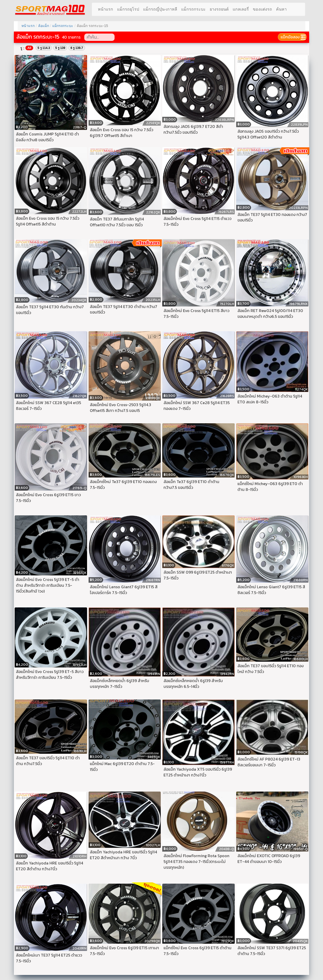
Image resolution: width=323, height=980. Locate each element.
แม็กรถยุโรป (128, 9)
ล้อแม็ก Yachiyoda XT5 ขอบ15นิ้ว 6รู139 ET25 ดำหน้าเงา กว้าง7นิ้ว (198, 772)
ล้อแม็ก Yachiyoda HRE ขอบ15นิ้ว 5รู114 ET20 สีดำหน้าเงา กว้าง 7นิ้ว (123, 855)
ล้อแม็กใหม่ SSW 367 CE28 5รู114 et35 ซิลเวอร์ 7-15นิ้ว (48, 406)
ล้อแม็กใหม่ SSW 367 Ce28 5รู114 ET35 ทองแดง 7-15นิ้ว (197, 406)
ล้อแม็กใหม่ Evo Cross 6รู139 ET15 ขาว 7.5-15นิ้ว (48, 498)
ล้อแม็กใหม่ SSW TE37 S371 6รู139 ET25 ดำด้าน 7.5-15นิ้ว (272, 951)
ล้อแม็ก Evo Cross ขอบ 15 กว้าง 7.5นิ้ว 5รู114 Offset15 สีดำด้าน (48, 221)
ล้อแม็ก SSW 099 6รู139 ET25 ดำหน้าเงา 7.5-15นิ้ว (198, 575)
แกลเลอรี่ (241, 9)
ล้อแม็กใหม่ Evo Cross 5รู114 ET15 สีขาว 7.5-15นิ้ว (196, 314)
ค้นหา (281, 9)
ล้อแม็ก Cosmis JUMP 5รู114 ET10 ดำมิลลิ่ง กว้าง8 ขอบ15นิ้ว (47, 137)
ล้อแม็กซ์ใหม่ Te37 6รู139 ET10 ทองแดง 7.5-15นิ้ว (123, 485)
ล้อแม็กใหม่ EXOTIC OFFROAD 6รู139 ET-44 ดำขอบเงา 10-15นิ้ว (269, 859)
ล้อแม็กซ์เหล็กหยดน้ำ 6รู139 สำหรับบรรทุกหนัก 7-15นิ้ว (119, 684)
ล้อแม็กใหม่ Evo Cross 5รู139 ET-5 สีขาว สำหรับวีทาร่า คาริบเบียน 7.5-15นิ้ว (50, 675)
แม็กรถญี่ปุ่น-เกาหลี (160, 9)
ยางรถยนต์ (219, 9)
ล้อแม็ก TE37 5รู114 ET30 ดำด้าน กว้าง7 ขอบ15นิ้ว (124, 310)
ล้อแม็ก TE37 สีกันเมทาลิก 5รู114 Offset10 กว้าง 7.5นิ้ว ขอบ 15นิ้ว (117, 222)
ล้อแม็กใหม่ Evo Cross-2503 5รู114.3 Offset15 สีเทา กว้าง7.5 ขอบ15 (120, 408)
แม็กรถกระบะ (193, 9)
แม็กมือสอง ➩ (292, 37)
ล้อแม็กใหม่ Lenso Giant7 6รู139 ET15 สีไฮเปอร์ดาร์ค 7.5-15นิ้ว (124, 590)
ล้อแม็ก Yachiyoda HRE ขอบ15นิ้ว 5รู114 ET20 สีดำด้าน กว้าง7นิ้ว (49, 866)
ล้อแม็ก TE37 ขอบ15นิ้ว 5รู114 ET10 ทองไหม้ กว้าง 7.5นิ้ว (271, 669)
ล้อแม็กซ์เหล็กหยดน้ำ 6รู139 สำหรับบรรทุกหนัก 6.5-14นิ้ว (193, 684)
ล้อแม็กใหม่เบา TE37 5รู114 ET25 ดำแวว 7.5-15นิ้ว (49, 958)
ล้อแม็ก (44, 26)
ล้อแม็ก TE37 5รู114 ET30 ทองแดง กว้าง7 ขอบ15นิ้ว (272, 217)
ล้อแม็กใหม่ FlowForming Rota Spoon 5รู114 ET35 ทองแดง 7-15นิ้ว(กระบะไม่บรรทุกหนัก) (196, 862)
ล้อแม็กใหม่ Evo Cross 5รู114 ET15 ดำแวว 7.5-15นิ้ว (197, 221)
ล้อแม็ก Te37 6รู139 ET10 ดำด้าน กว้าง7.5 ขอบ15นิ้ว (191, 485)
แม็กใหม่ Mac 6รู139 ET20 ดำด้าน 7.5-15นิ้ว (122, 767)
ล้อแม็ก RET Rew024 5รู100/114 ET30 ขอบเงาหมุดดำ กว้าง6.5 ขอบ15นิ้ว (270, 314)
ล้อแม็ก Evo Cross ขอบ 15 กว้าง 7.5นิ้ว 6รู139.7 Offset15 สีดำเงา (122, 133)
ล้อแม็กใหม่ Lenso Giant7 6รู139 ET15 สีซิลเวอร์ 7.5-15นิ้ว (271, 590)
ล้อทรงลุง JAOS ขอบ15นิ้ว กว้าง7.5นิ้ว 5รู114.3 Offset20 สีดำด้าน (268, 134)
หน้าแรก (105, 9)
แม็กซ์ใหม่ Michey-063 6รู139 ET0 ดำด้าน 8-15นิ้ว (270, 487)
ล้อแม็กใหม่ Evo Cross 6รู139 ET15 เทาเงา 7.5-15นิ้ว (124, 951)
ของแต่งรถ (262, 9)
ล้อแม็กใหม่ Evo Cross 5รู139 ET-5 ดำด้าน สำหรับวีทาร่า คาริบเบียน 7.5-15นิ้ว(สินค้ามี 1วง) (48, 585)
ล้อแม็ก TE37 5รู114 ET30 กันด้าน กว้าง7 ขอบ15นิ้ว (50, 310)
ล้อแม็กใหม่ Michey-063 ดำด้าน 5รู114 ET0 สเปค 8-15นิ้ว (270, 399)
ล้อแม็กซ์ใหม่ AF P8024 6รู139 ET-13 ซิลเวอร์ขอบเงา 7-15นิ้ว (269, 762)
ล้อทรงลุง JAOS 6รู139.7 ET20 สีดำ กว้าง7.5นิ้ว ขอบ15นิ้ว (193, 129)
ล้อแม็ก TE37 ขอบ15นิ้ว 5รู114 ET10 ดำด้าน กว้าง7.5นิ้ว (48, 761)
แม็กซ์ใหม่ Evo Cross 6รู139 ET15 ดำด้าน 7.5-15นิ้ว (197, 951)
